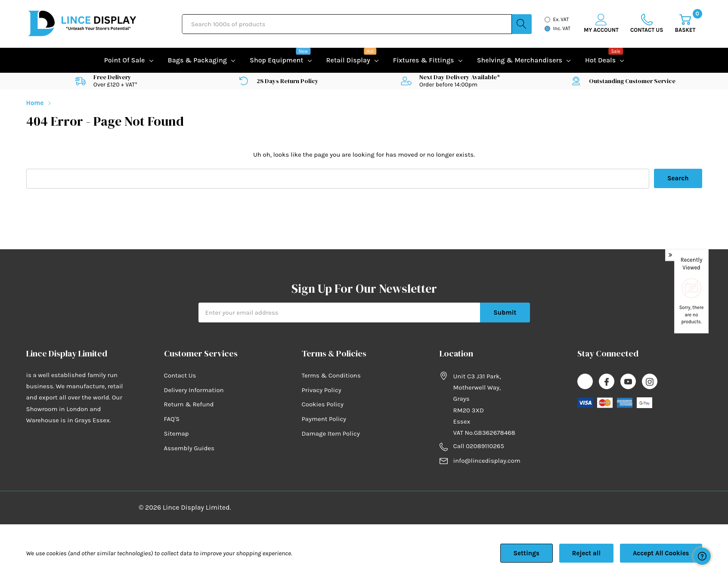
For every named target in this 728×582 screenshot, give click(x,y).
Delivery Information (194, 390)
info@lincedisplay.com (487, 461)
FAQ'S (172, 419)
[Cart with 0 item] (685, 24)
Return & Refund (189, 404)
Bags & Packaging (197, 60)
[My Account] (601, 24)
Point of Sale (125, 60)
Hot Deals (600, 59)
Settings (527, 553)
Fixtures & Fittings (424, 60)
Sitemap (177, 433)
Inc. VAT (562, 28)
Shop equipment (276, 59)
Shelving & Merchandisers (520, 60)
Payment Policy (324, 419)
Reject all (586, 553)
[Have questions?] (702, 556)
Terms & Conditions (331, 375)
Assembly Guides (189, 448)
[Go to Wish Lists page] (647, 24)
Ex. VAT (561, 19)
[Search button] (522, 24)
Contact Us (180, 375)
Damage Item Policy (331, 433)
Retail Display (348, 59)
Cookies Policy (323, 404)
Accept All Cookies (661, 553)
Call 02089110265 (479, 446)
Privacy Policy (322, 390)
